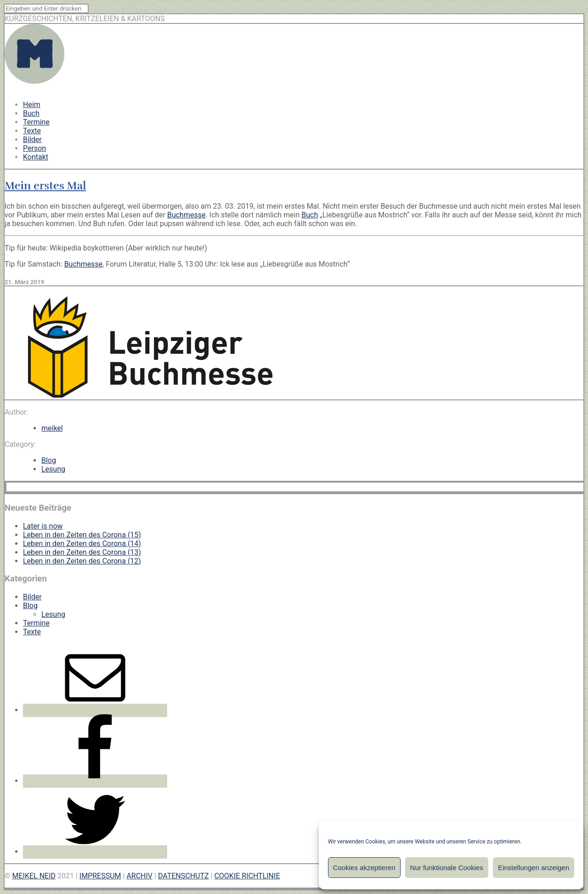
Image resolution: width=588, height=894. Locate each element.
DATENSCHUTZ (184, 876)
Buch (31, 113)
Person (34, 148)
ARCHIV (139, 876)
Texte (32, 131)
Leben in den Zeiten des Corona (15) (82, 535)
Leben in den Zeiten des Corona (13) (82, 552)
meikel (52, 428)
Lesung (53, 469)
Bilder (32, 140)
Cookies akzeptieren (364, 868)
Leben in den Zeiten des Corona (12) (82, 561)
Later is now (43, 526)
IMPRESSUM (100, 876)
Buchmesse (187, 215)
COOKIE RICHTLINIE (247, 876)
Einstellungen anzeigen (534, 868)
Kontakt (36, 157)
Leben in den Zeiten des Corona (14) (82, 544)
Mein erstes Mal (45, 186)
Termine (36, 122)
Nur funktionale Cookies (447, 868)
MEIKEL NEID (34, 876)
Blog (49, 460)
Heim (32, 105)
